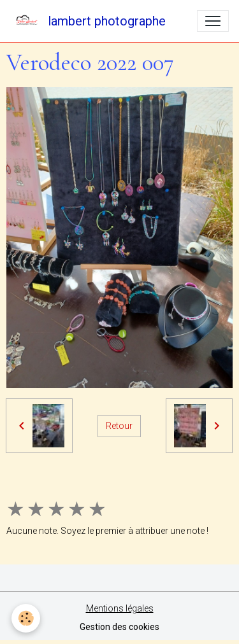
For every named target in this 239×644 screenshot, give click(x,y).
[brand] (88, 21)
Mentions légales (120, 608)
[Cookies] (26, 618)
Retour (119, 426)
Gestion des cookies (119, 627)
